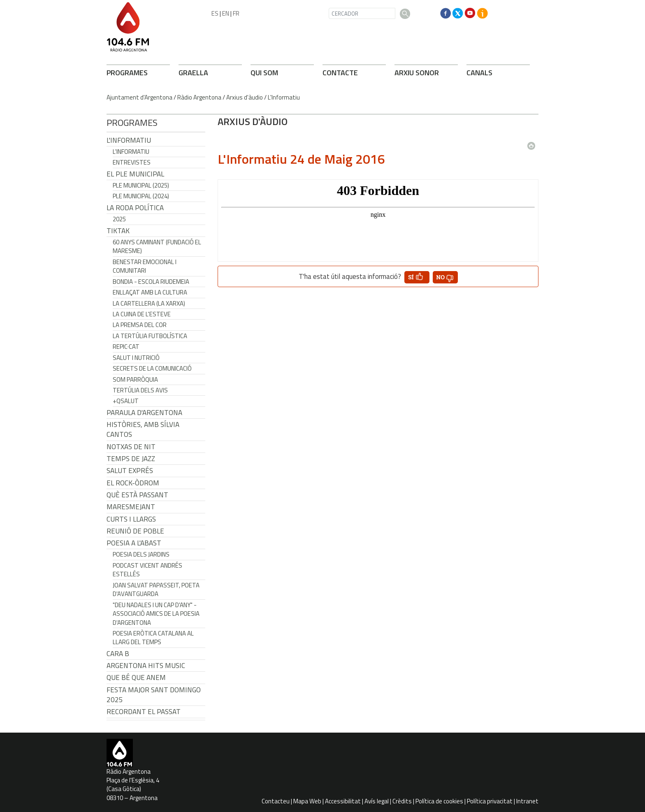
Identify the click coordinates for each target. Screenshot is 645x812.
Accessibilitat (343, 801)
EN (226, 13)
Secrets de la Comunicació (152, 368)
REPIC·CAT (126, 347)
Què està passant (137, 495)
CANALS (479, 73)
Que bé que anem (136, 677)
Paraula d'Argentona (144, 413)
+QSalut (126, 401)
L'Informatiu (284, 97)
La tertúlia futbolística (150, 336)
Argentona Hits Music (146, 666)
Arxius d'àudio (245, 97)
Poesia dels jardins (141, 554)
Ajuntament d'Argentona (139, 97)
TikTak (118, 231)
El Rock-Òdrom (133, 483)
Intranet (527, 801)
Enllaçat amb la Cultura (150, 292)
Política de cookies (439, 801)
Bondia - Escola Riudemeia (151, 282)
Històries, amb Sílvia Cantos (143, 429)
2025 (119, 219)
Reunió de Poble (135, 531)
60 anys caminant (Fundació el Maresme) (157, 246)
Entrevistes (132, 162)
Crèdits (402, 801)
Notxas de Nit (131, 447)
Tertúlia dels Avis (140, 390)
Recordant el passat (144, 712)
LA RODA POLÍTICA (135, 208)
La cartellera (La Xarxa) (149, 303)
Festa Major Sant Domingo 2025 (154, 695)
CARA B (118, 654)
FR (236, 13)
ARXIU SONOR (417, 73)
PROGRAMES (127, 73)
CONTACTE (340, 73)
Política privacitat (490, 801)
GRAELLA (193, 73)
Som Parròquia (135, 379)
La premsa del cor (140, 325)
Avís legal (377, 801)
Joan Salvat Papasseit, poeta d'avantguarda (156, 589)
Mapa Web (307, 801)
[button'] (417, 277)
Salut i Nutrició (136, 358)
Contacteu (276, 801)
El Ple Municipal (135, 174)
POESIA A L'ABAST (134, 543)
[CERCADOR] (362, 13)
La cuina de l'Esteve (142, 314)
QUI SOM (264, 73)
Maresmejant (131, 507)
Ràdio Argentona (199, 97)
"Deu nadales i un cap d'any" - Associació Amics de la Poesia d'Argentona (156, 614)
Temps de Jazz (131, 459)
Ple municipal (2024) (141, 196)
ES (215, 13)
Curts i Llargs (131, 519)
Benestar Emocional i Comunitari (145, 266)
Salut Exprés (130, 471)
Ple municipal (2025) (141, 185)
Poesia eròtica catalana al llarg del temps (153, 638)
